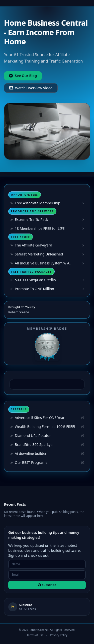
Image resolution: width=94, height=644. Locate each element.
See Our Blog (23, 76)
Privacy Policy (59, 635)
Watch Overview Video (31, 88)
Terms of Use (35, 635)
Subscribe (47, 585)
